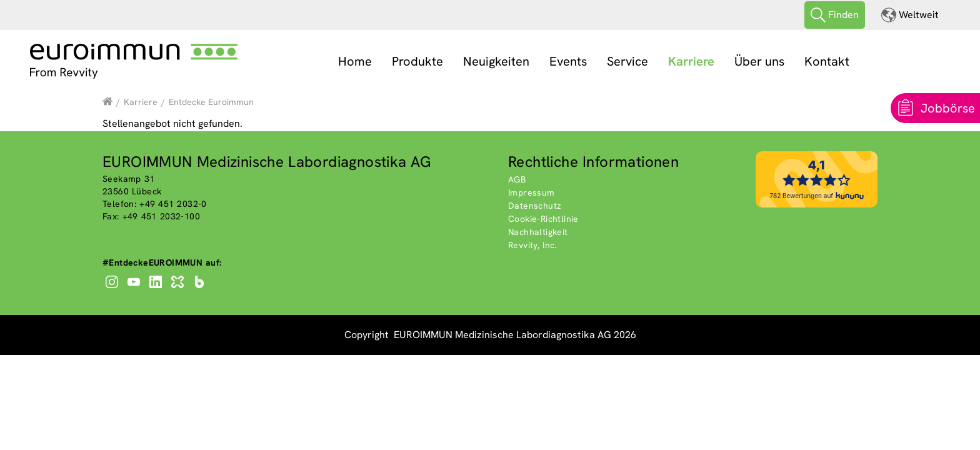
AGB (517, 179)
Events (568, 61)
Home (355, 61)
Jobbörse (948, 108)
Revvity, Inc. (532, 245)
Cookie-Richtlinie (543, 219)
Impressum (532, 192)
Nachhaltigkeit (538, 232)
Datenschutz (535, 206)
